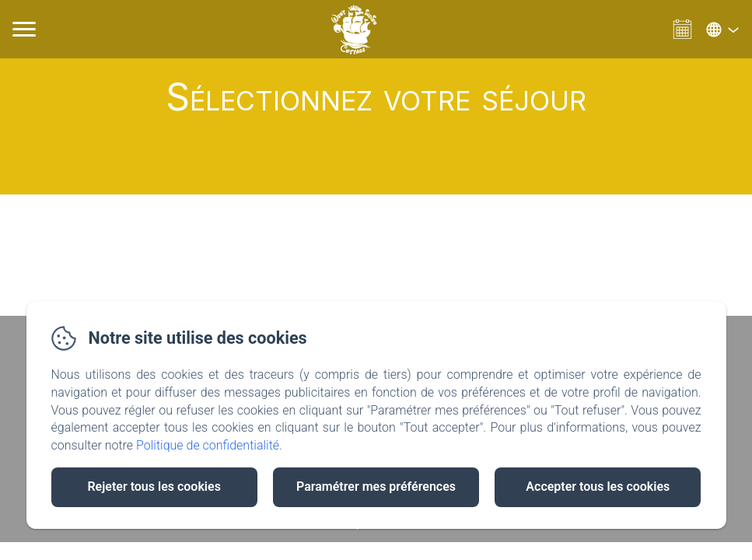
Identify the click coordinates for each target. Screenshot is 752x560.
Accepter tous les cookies (598, 486)
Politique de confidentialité (208, 445)
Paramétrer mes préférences (376, 486)
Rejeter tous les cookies (154, 486)
